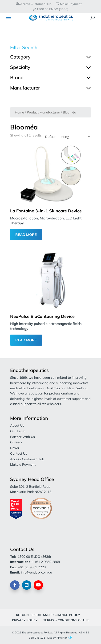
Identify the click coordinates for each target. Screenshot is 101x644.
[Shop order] (66, 137)
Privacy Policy (25, 620)
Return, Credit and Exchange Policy (48, 615)
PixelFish (64, 638)
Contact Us (19, 453)
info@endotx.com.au (36, 572)
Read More (26, 235)
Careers (16, 442)
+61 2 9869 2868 (47, 562)
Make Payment (69, 4)
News (14, 448)
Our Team (18, 431)
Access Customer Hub (34, 4)
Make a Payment (23, 464)
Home (19, 112)
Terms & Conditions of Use (66, 620)
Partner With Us (22, 437)
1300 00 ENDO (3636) (50, 9)
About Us (17, 425)
